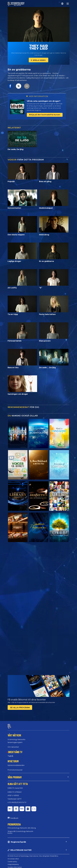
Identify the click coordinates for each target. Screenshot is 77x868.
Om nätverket (13, 745)
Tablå (10, 754)
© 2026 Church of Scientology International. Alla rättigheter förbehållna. (33, 854)
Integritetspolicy (13, 862)
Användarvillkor (13, 857)
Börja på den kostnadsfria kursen (45, 115)
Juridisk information (15, 865)
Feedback (14, 816)
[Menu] (68, 4)
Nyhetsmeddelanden (16, 763)
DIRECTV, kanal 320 (15, 786)
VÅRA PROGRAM (15, 775)
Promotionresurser (15, 768)
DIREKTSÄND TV (15, 750)
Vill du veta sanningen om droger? (44, 101)
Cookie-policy (12, 859)
